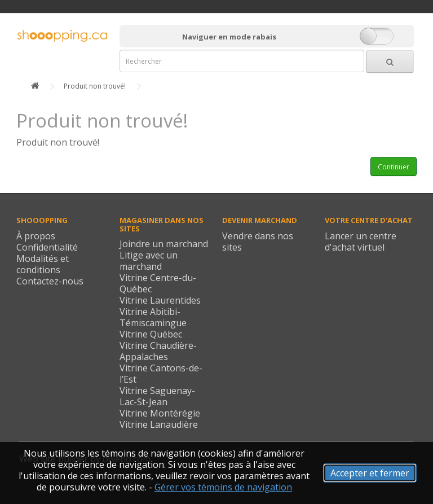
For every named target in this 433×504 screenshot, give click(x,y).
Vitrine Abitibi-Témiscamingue (153, 317)
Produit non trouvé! (95, 86)
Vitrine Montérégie (160, 413)
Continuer (394, 167)
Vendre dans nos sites (258, 242)
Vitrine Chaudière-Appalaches (158, 351)
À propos (36, 236)
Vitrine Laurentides (160, 300)
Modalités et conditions (43, 264)
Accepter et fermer (370, 473)
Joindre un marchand (164, 244)
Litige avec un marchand (149, 261)
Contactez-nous (50, 281)
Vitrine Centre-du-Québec (158, 283)
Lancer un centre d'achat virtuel (361, 242)
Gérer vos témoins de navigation (223, 487)
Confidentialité (47, 247)
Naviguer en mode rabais (229, 37)
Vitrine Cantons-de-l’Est (161, 374)
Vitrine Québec (151, 334)
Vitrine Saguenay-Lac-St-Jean (157, 396)
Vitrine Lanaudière (159, 424)
